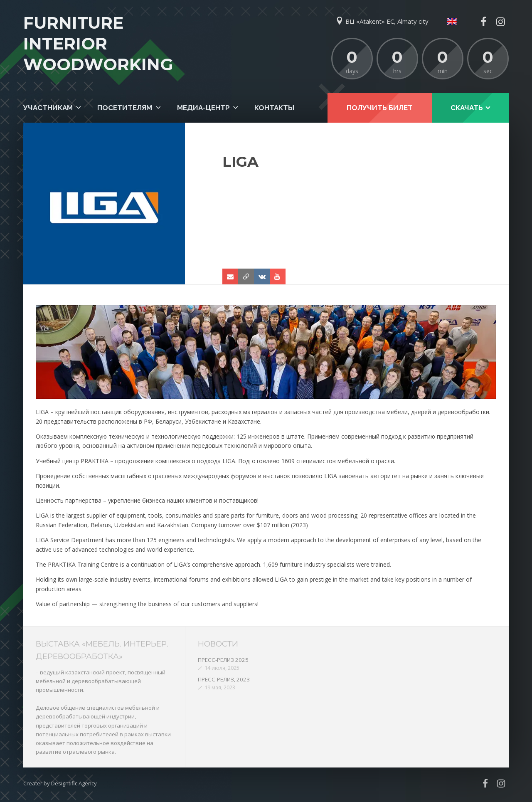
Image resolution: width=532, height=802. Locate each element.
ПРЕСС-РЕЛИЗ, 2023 (224, 679)
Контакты (274, 108)
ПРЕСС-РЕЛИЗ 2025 (223, 660)
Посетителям (125, 108)
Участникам (48, 108)
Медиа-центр (203, 108)
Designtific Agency (74, 783)
